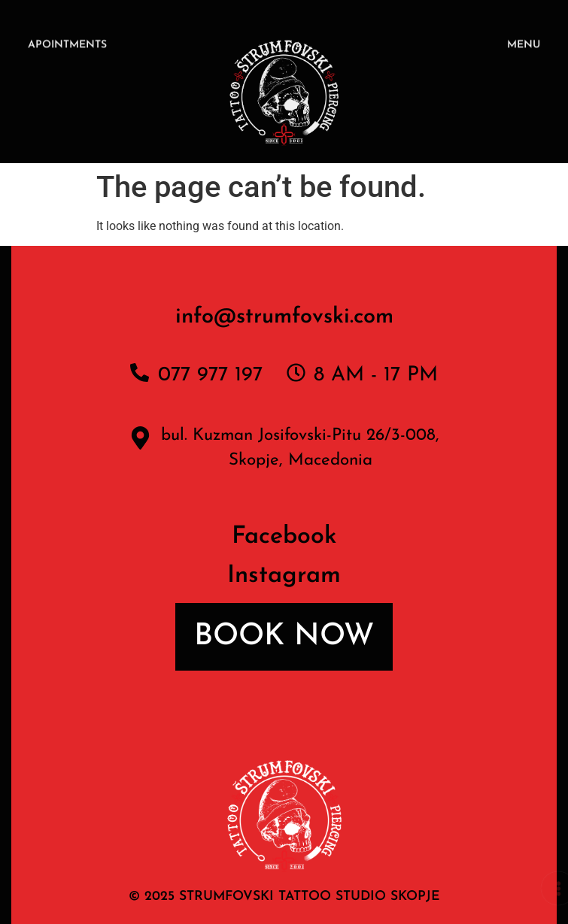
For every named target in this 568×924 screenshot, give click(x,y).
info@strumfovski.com (284, 317)
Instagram (284, 576)
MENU (524, 46)
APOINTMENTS (67, 46)
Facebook (284, 537)
